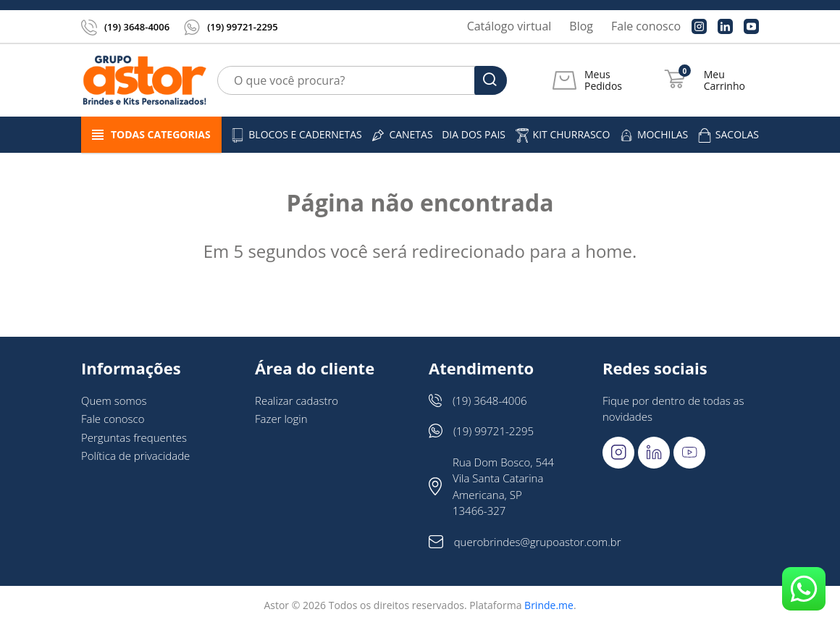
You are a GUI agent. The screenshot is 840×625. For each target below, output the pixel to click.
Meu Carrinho (724, 80)
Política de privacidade (135, 456)
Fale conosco (646, 26)
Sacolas (728, 135)
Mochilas (654, 135)
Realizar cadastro (297, 400)
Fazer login (281, 419)
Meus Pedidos (603, 80)
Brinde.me (549, 605)
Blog (581, 26)
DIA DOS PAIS (474, 134)
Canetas (402, 135)
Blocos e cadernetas (296, 135)
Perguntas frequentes (134, 437)
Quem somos (114, 400)
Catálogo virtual (509, 26)
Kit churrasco (563, 135)
